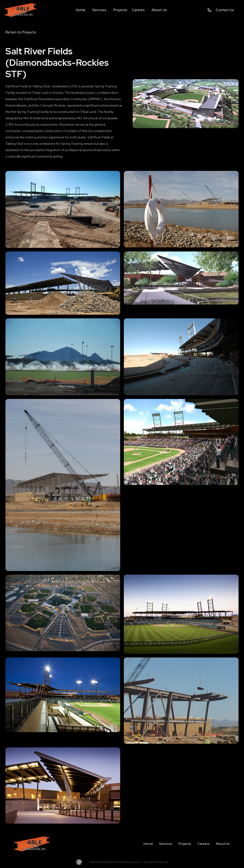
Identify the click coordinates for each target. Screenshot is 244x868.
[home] (24, 10)
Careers (203, 844)
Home (148, 844)
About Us (223, 844)
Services (166, 844)
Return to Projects (21, 32)
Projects (185, 844)
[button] (99, 10)
